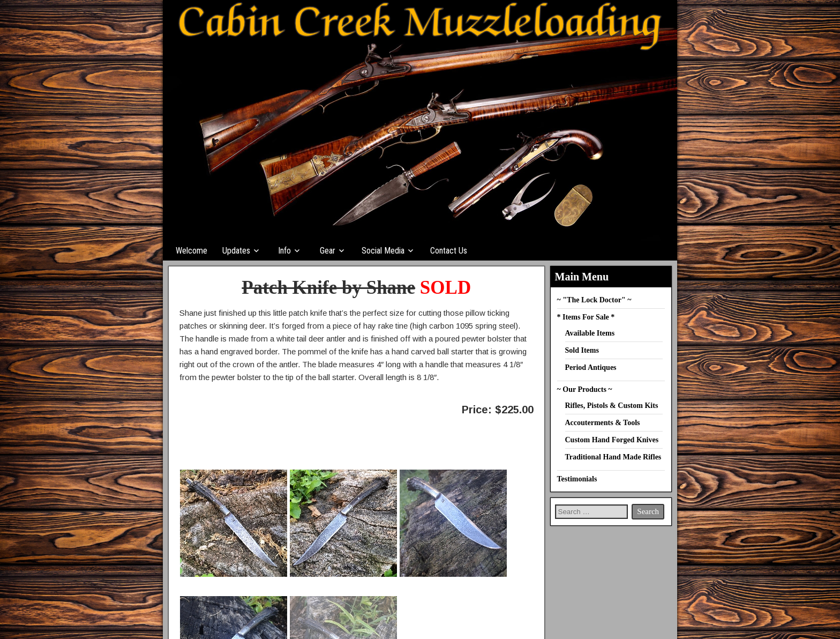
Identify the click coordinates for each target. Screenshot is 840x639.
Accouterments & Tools (603, 423)
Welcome (192, 251)
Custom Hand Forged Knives (612, 440)
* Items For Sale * (586, 317)
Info (284, 251)
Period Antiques (591, 367)
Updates (236, 251)
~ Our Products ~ (585, 389)
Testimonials (577, 479)
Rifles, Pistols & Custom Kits (612, 406)
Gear (328, 251)
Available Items (590, 333)
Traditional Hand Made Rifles (613, 457)
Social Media (383, 251)
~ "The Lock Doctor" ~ (594, 300)
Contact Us (449, 251)
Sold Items (582, 350)
